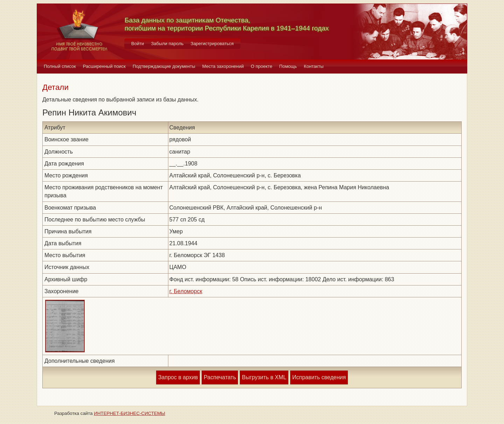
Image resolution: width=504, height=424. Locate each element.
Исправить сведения (319, 377)
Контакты (314, 66)
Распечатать (220, 377)
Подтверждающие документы (164, 66)
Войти (138, 44)
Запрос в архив (178, 377)
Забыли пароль (167, 44)
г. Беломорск (186, 291)
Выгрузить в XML (264, 377)
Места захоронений (223, 66)
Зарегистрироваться (212, 44)
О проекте (262, 66)
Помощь (288, 66)
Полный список (60, 66)
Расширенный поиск (104, 66)
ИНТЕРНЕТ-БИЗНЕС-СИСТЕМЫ (129, 413)
